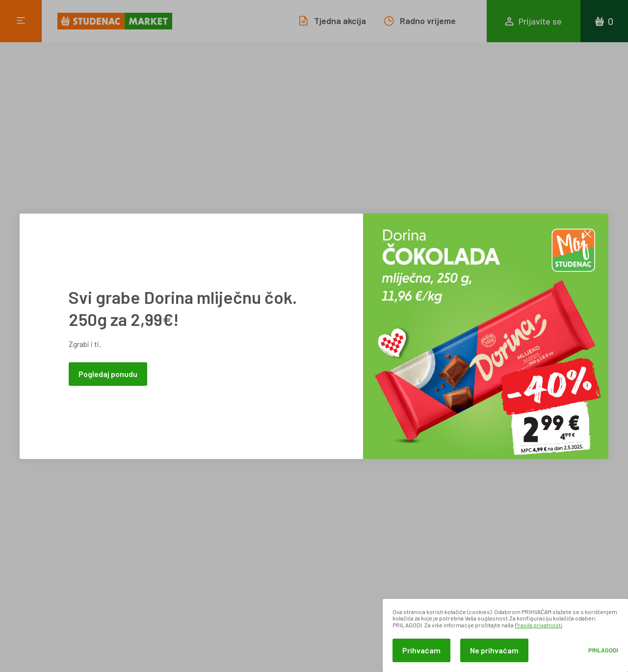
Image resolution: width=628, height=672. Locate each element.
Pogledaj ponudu (108, 374)
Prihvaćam (421, 650)
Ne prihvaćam (494, 650)
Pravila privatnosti (538, 625)
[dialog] (505, 635)
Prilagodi (603, 650)
